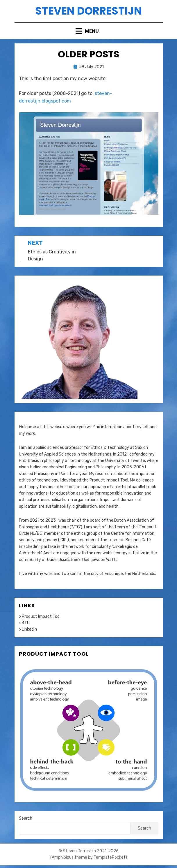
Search (26, 818)
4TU (26, 623)
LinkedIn (29, 629)
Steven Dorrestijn (88, 11)
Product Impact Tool (109, 480)
